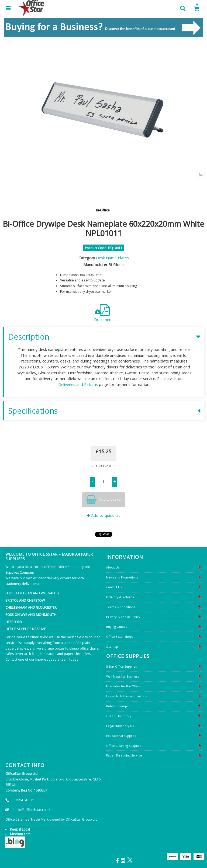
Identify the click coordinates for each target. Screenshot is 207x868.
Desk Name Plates (112, 258)
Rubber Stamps (117, 706)
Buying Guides (117, 627)
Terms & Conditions (121, 607)
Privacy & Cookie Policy (123, 617)
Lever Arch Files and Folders (127, 696)
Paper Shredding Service (124, 755)
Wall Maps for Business (123, 676)
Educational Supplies (121, 736)
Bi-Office (103, 210)
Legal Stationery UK (120, 726)
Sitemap (112, 646)
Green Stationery (119, 716)
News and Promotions (122, 577)
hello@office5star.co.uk (32, 810)
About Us (113, 567)
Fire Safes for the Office (123, 686)
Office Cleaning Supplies (124, 746)
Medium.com (20, 834)
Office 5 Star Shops (120, 637)
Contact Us (114, 587)
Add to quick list (103, 515)
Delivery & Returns (120, 597)
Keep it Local (20, 829)
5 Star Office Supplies (121, 666)
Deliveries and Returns (78, 384)
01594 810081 (24, 800)
